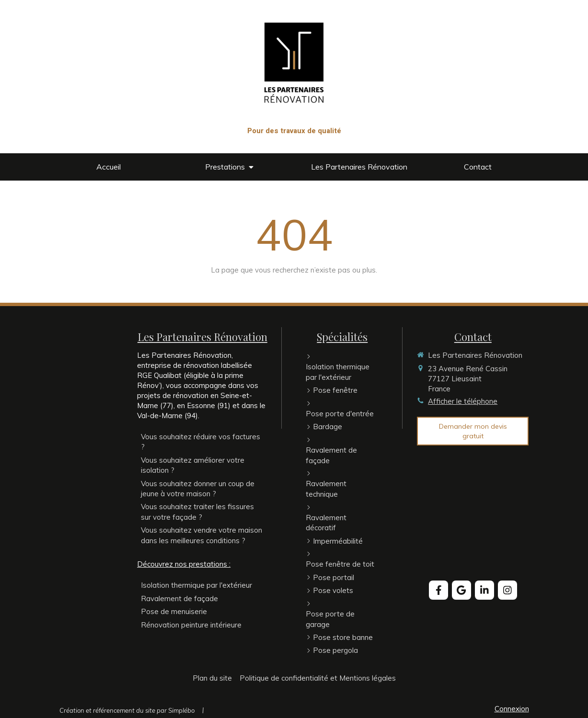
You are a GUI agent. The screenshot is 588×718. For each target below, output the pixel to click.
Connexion (512, 709)
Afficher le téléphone (463, 401)
